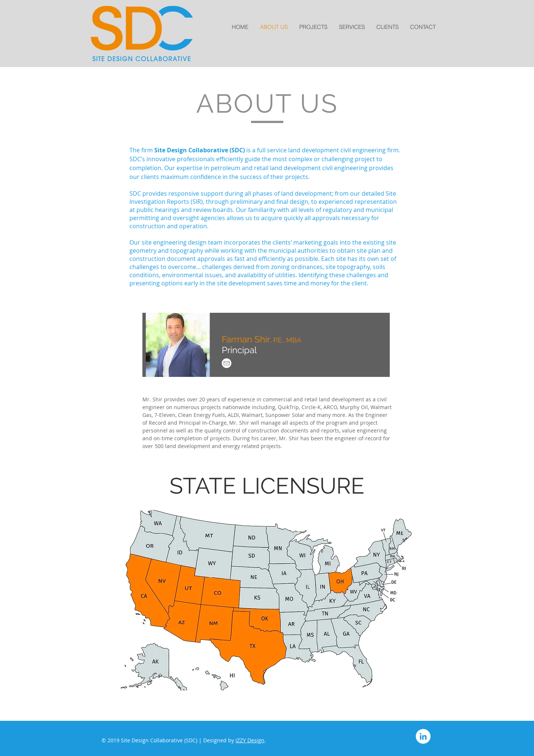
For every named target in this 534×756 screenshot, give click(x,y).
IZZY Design (250, 740)
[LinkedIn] (423, 736)
